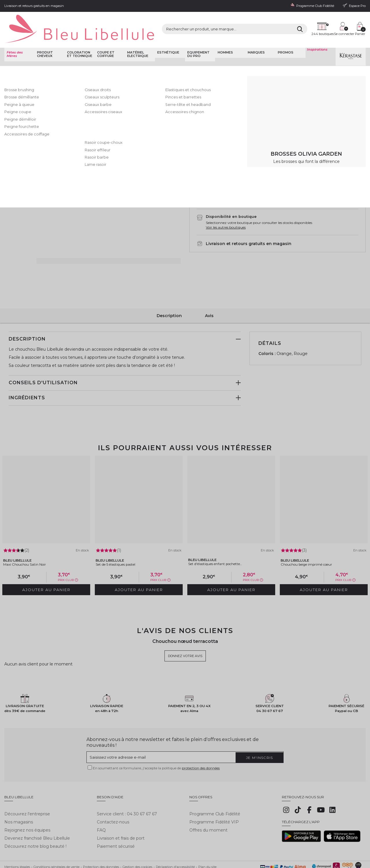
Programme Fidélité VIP (214, 795)
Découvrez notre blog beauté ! (35, 820)
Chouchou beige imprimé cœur (315, 545)
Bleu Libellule (36, 55)
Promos (285, 37)
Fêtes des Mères (14, 39)
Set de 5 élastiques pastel (124, 545)
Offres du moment (208, 803)
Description (169, 300)
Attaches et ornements (124, 55)
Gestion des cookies (137, 840)
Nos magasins (19, 795)
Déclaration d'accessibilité (175, 840)
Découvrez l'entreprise (27, 787)
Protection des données (101, 840)
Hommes (224, 37)
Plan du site (207, 840)
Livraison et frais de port (121, 812)
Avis (209, 300)
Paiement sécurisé (116, 820)
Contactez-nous (113, 795)
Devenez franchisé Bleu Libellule (37, 812)
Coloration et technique (78, 39)
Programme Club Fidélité (215, 787)
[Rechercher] (251, 23)
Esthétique (167, 37)
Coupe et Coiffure (62, 55)
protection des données (201, 746)
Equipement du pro (198, 39)
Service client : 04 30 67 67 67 (127, 787)
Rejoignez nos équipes (27, 803)
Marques (255, 37)
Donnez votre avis (204, 75)
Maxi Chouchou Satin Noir (31, 545)
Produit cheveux (44, 39)
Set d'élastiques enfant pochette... (224, 544)
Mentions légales (17, 840)
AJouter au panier (297, 157)
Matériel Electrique (137, 39)
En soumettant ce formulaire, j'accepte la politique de (156, 746)
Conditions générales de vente (57, 840)
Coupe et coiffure (105, 39)
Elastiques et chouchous (163, 55)
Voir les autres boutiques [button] (226, 215)
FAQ (101, 803)
